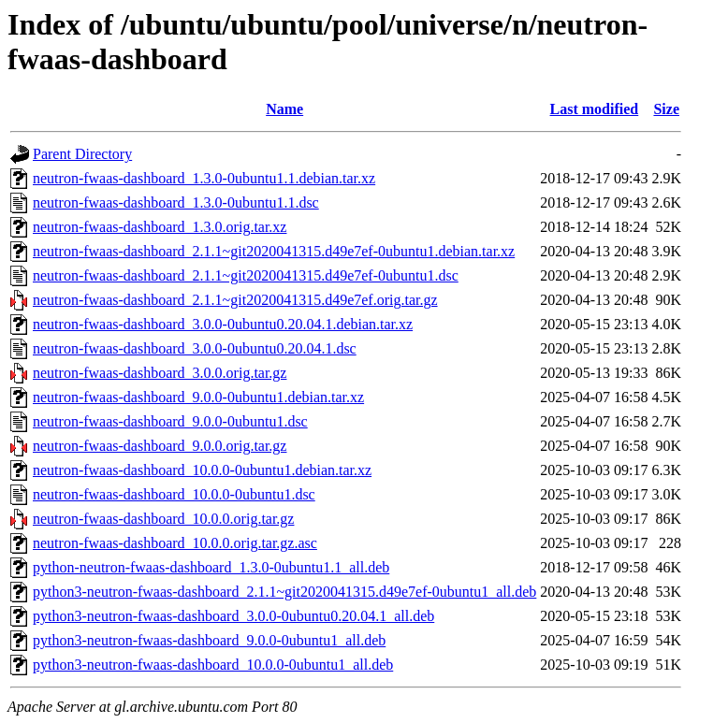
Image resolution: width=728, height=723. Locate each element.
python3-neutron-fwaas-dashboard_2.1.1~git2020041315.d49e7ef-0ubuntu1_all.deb (284, 592)
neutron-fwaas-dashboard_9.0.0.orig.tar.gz (160, 446)
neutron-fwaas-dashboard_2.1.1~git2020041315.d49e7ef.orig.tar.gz (235, 300)
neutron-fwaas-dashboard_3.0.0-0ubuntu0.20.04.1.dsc (195, 348)
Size (666, 109)
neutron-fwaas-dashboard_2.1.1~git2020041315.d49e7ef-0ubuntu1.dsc (246, 275)
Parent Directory (82, 154)
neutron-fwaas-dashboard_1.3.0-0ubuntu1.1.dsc (176, 202)
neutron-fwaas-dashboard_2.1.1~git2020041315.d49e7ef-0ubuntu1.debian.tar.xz (274, 251)
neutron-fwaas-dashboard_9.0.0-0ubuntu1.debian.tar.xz (198, 397)
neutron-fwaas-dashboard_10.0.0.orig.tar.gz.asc (175, 543)
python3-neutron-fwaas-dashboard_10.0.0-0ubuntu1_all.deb (213, 665)
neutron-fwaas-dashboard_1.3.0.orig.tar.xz (160, 227)
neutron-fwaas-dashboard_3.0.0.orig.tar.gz (160, 373)
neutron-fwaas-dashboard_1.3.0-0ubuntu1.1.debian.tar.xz (204, 178)
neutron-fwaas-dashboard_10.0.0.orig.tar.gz (163, 519)
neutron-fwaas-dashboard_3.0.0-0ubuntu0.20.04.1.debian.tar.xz (223, 324)
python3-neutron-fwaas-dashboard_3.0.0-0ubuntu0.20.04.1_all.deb (233, 616)
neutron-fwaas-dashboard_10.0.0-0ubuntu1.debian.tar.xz (202, 470)
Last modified (595, 109)
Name (284, 109)
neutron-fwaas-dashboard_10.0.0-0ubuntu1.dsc (174, 494)
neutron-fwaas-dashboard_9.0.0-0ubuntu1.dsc (170, 421)
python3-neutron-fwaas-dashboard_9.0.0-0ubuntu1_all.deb (209, 640)
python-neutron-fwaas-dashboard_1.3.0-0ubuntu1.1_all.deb (211, 567)
